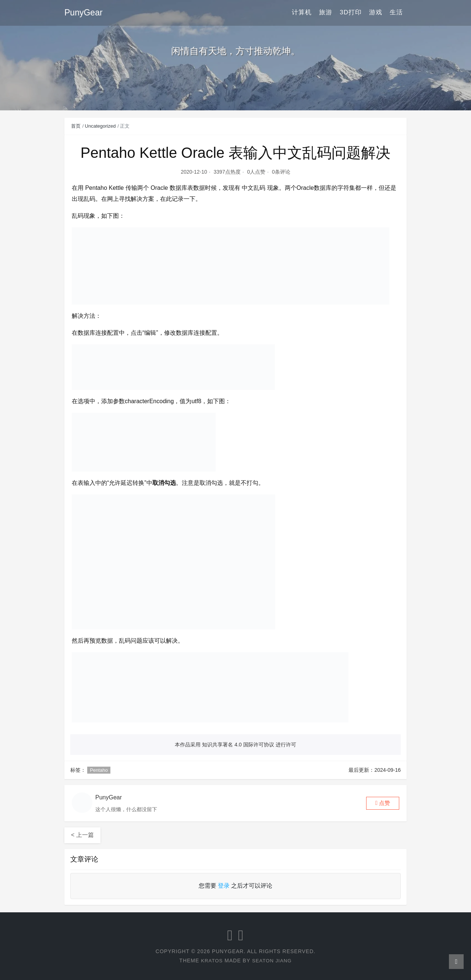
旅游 (326, 13)
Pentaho (99, 770)
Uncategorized (100, 126)
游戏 (376, 13)
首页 (76, 126)
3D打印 (351, 13)
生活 (396, 13)
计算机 (302, 13)
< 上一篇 (82, 835)
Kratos (211, 961)
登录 (224, 886)
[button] (383, 803)
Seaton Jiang (272, 961)
